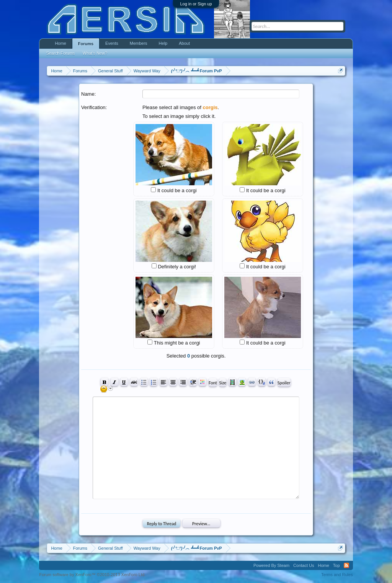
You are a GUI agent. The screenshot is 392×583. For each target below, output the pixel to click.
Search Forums (60, 53)
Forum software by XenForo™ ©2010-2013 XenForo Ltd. (92, 575)
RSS (346, 565)
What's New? (95, 53)
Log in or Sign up (196, 4)
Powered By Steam (271, 565)
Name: (88, 94)
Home (60, 43)
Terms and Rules (337, 575)
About (184, 43)
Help (163, 43)
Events (112, 43)
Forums (86, 44)
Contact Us (304, 565)
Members (139, 43)
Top (336, 565)
